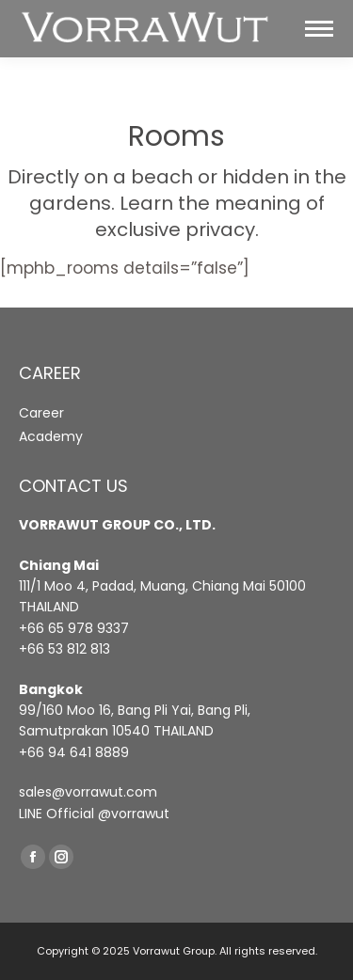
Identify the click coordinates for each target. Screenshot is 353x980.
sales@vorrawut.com (88, 792)
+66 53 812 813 (64, 649)
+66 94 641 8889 (74, 752)
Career (41, 413)
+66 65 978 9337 (74, 628)
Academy (51, 436)
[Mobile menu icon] (319, 29)
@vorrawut (134, 814)
